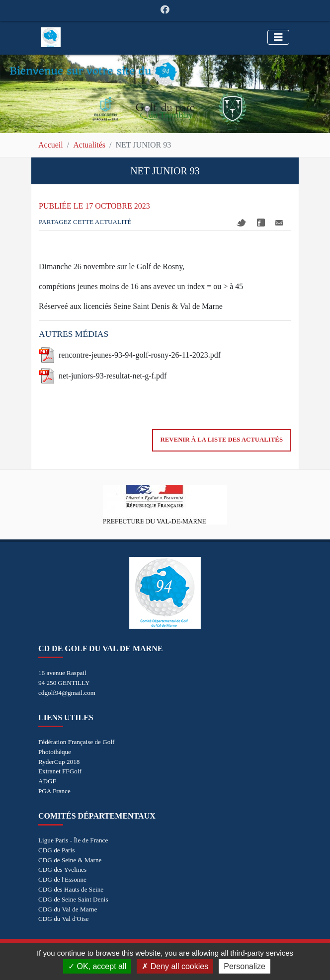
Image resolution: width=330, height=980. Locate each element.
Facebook (261, 223)
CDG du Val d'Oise (63, 919)
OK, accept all (97, 966)
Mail (279, 223)
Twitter (242, 223)
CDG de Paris (56, 850)
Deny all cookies (175, 966)
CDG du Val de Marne (68, 909)
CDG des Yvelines (62, 869)
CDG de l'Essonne (62, 879)
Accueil (51, 145)
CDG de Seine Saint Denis (73, 899)
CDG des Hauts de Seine (71, 889)
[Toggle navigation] (278, 37)
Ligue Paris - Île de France (73, 840)
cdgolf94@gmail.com (67, 693)
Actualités (89, 145)
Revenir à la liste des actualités (222, 440)
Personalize (245, 966)
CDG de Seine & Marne (70, 860)
